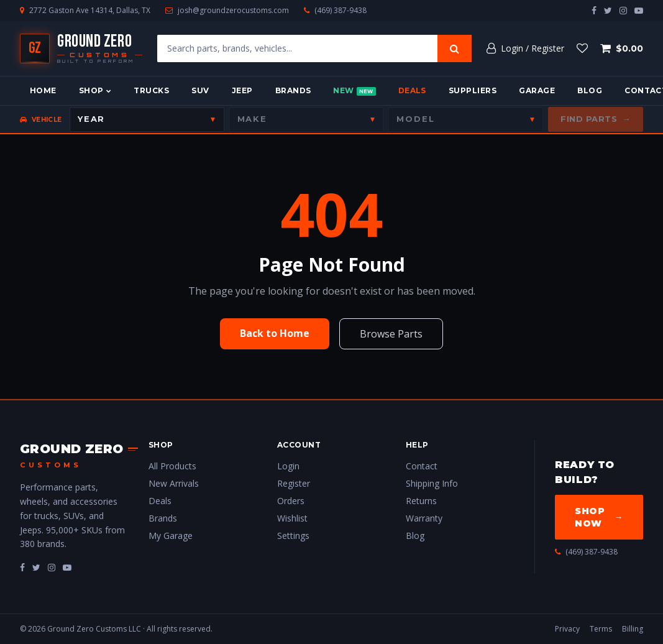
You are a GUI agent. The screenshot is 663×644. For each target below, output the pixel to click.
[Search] (455, 48)
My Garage (171, 536)
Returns (421, 501)
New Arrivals (174, 483)
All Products (172, 466)
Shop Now (599, 517)
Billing (633, 629)
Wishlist (292, 518)
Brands (293, 90)
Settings (293, 536)
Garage (537, 90)
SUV (200, 90)
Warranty (424, 518)
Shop (95, 90)
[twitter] (608, 10)
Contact (422, 466)
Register (294, 483)
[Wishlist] (582, 48)
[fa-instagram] (52, 567)
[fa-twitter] (36, 567)
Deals (412, 90)
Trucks (151, 90)
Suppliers (473, 90)
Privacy (567, 629)
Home (43, 90)
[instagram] (623, 10)
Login (288, 466)
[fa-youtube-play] (67, 567)
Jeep (242, 90)
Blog (590, 90)
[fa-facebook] (22, 567)
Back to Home (275, 333)
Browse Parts (391, 334)
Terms (601, 629)
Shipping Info (432, 483)
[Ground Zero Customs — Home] (81, 48)
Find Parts (596, 119)
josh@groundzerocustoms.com (233, 11)
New (354, 91)
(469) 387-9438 (341, 11)
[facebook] (594, 10)
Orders (291, 501)
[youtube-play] (639, 10)
